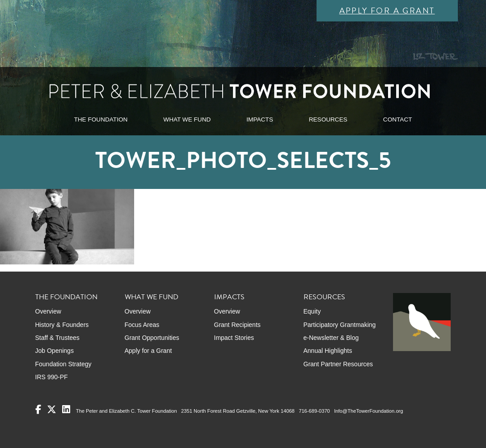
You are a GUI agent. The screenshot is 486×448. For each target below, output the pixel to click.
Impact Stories (234, 338)
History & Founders (62, 325)
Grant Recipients (237, 325)
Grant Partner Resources (338, 364)
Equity (312, 311)
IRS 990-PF (52, 377)
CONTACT (398, 119)
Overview (48, 311)
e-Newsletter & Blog (331, 338)
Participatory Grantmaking (340, 325)
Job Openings (55, 351)
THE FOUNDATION (101, 119)
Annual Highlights (328, 351)
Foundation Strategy (63, 364)
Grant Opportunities (152, 338)
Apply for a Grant (387, 10)
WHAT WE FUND (187, 119)
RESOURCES (328, 119)
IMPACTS (260, 119)
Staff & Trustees (57, 338)
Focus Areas (142, 325)
